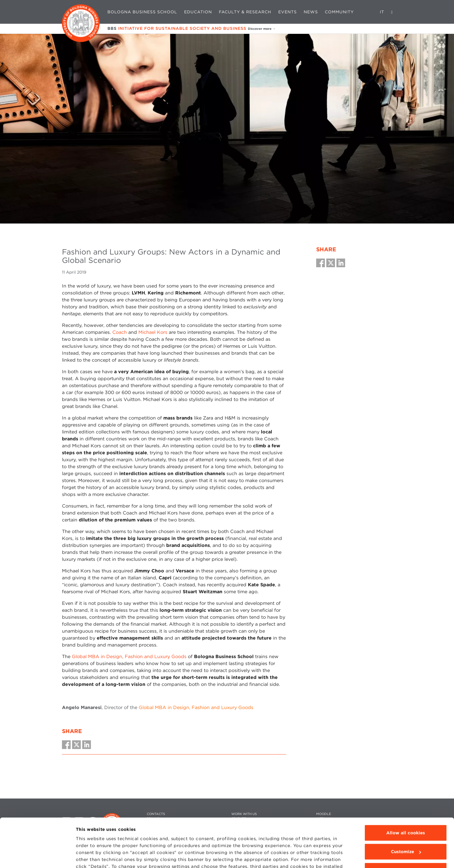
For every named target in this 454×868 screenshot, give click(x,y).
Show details (90, 857)
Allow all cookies (406, 800)
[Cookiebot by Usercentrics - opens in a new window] (37, 857)
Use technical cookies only (406, 838)
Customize (406, 819)
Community (339, 12)
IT (382, 12)
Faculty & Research (245, 12)
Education (198, 12)
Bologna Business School (142, 12)
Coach (120, 332)
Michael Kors (153, 332)
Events (288, 12)
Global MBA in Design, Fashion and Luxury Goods (129, 657)
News (311, 12)
